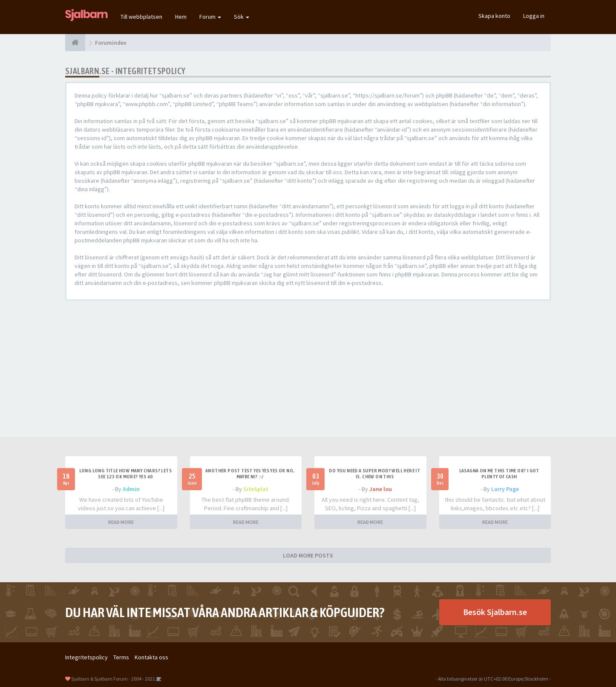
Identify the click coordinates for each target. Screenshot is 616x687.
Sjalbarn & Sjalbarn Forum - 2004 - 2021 (113, 679)
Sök (242, 17)
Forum (210, 17)
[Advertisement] (308, 369)
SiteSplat (256, 489)
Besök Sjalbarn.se (495, 612)
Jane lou (381, 489)
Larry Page (505, 489)
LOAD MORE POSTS (308, 555)
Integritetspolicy (86, 657)
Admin (131, 489)
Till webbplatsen (141, 17)
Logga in (534, 16)
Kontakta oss (151, 657)
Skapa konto (494, 16)
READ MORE (121, 522)
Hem (181, 17)
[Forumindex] (75, 43)
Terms (121, 657)
